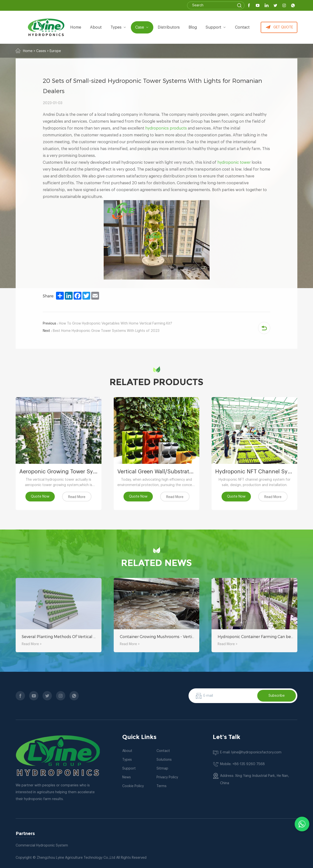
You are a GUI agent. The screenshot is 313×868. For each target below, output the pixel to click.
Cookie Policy (133, 786)
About (127, 751)
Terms (162, 786)
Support (216, 27)
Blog (193, 27)
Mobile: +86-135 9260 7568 (242, 764)
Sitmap (162, 769)
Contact (242, 27)
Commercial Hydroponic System (42, 846)
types (118, 27)
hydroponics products (166, 128)
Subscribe (277, 696)
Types (127, 760)
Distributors (169, 27)
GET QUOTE (279, 27)
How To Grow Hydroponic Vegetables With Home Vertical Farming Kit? (107, 324)
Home (76, 27)
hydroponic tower (234, 163)
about (96, 27)
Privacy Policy (167, 777)
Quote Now (40, 497)
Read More (77, 497)
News (127, 777)
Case (142, 27)
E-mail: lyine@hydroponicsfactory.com (251, 752)
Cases (41, 51)
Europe (55, 51)
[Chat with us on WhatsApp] (302, 824)
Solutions (164, 760)
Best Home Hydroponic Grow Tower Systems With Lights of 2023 (101, 331)
